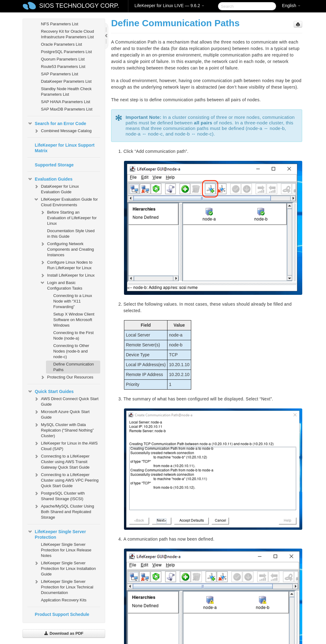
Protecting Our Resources (67, 377)
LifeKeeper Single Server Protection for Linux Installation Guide (65, 568)
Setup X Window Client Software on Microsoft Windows (74, 320)
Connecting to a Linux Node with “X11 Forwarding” (73, 301)
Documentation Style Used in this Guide (71, 234)
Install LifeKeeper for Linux (67, 275)
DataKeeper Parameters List (66, 81)
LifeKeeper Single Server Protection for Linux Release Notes (66, 550)
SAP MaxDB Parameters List (67, 109)
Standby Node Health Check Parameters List (66, 92)
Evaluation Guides (50, 179)
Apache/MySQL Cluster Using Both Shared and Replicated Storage (64, 511)
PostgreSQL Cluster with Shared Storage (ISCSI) (59, 495)
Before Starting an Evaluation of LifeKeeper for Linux (68, 217)
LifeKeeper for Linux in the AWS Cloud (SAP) (66, 445)
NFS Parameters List (60, 24)
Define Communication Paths (74, 367)
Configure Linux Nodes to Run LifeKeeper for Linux (66, 264)
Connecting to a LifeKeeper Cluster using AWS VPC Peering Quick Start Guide (66, 480)
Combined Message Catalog (63, 131)
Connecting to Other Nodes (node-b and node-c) (71, 351)
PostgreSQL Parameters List (66, 52)
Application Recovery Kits (64, 600)
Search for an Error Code (57, 123)
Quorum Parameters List (63, 59)
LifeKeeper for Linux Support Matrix (65, 148)
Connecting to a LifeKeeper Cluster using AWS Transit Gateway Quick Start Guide (62, 461)
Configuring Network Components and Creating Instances (67, 249)
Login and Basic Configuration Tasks (61, 285)
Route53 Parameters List (63, 67)
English (291, 6)
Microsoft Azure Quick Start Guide (62, 414)
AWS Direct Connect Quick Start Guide (66, 401)
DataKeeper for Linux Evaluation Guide (56, 188)
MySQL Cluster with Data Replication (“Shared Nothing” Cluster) (64, 430)
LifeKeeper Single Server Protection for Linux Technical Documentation (64, 586)
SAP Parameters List (60, 74)
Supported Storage (54, 165)
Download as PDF (64, 633)
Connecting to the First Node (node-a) (74, 335)
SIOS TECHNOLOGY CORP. (79, 6)
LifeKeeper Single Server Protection (57, 534)
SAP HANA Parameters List (66, 102)
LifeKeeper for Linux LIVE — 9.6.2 (169, 6)
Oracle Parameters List (62, 44)
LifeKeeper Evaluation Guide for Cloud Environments (66, 201)
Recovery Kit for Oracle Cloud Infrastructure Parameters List (68, 34)
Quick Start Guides (51, 391)
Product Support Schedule (62, 614)
